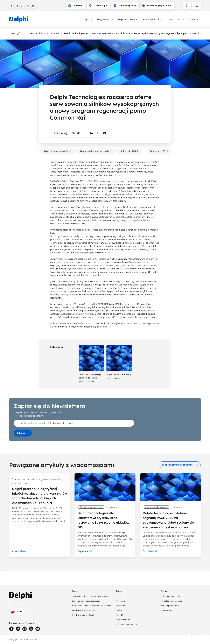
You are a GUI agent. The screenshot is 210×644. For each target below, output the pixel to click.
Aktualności (177, 19)
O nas (194, 19)
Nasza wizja (121, 601)
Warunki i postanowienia (171, 601)
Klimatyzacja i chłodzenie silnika (86, 601)
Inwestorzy (121, 606)
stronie (103, 327)
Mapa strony (166, 610)
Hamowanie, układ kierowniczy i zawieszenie (91, 606)
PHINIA (120, 615)
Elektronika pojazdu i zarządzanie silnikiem (90, 596)
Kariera (119, 610)
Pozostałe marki (123, 620)
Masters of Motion (154, 19)
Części (88, 19)
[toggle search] (187, 6)
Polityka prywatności (170, 606)
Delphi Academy (128, 19)
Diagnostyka (105, 19)
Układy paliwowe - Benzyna (84, 610)
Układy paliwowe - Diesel (83, 615)
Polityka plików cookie (171, 596)
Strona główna (17, 33)
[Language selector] (197, 6)
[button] (196, 640)
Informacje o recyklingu (127, 624)
